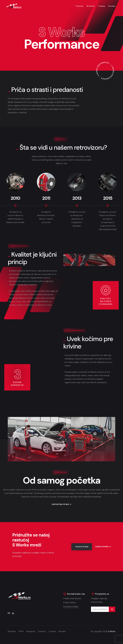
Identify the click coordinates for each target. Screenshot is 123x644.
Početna (80, 6)
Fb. (9, 613)
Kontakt (112, 6)
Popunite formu (71, 607)
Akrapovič (31, 631)
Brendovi (91, 6)
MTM (21, 631)
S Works (112, 631)
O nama (102, 6)
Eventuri (42, 631)
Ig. (13, 613)
